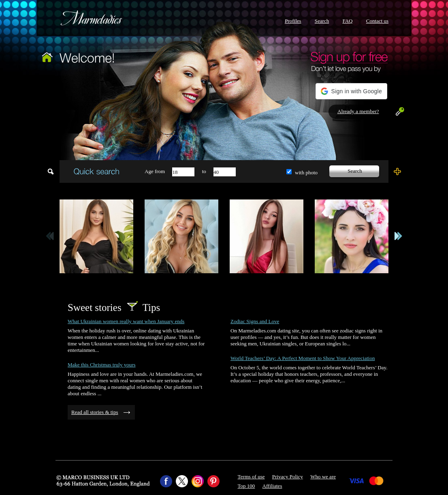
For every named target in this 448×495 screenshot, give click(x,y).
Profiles (293, 21)
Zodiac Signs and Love (255, 321)
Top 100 (246, 486)
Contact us (377, 21)
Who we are (323, 477)
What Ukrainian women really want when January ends (126, 321)
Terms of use (251, 477)
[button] (351, 91)
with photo (306, 172)
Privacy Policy (288, 477)
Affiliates (272, 486)
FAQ (347, 21)
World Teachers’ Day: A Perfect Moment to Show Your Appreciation (303, 358)
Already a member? (358, 111)
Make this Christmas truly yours (102, 365)
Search (322, 21)
